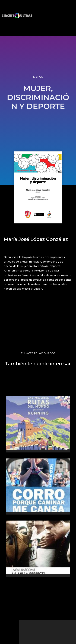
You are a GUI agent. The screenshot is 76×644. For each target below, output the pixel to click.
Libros (38, 77)
